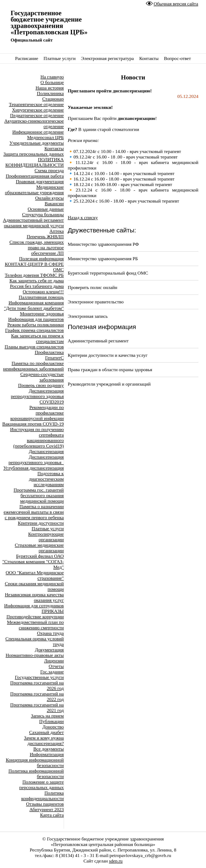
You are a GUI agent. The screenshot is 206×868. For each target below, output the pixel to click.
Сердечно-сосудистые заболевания (42, 377)
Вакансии (54, 203)
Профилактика (49, 352)
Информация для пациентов (36, 319)
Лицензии (54, 661)
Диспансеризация (46, 451)
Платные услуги (60, 58)
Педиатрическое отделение (37, 115)
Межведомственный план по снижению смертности (35, 625)
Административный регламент (98, 341)
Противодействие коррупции (35, 617)
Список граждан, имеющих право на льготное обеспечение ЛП (37, 248)
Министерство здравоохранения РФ (103, 244)
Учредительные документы (37, 143)
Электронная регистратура (107, 58)
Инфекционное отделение (38, 132)
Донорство (53, 727)
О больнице (52, 82)
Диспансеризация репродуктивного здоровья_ (36, 460)
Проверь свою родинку (41, 385)
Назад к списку (83, 217)
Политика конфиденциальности (42, 796)
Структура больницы (43, 215)
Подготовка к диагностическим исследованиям (46, 479)
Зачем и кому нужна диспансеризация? (44, 741)
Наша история (50, 88)
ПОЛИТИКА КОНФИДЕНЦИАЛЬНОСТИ (35, 162)
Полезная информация (41, 259)
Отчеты (56, 666)
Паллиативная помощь (41, 297)
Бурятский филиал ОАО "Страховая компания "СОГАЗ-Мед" (33, 562)
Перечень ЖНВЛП (45, 237)
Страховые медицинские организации (39, 548)
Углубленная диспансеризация (34, 468)
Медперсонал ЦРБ (45, 137)
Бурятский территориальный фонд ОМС (108, 273)
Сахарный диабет (46, 732)
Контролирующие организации (46, 537)
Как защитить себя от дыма (37, 281)
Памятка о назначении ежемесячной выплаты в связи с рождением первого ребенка (34, 512)
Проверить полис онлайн (92, 287)
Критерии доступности (41, 523)
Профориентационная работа (35, 176)
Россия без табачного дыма (37, 286)
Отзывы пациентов (45, 804)
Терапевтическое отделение (36, 104)
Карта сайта (52, 815)
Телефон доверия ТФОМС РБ (34, 275)
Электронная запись (88, 316)
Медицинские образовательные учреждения (34, 190)
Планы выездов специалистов (34, 347)
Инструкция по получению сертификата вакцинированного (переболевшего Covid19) (37, 438)
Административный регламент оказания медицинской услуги (33, 223)
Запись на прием (47, 716)
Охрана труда (50, 633)
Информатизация (47, 754)
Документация (49, 650)
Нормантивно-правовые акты (35, 655)
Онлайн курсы (49, 198)
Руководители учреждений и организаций (109, 384)
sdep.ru (116, 861)
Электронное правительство (96, 302)
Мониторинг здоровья (42, 314)
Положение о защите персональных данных (42, 785)
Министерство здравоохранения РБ (103, 259)
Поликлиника (50, 93)
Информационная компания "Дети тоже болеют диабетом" (34, 305)
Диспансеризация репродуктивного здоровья (37, 394)
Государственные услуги (39, 677)
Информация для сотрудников (34, 606)
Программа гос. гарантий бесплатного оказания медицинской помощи (39, 495)
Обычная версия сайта (176, 4)
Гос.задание (52, 672)
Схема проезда (49, 170)
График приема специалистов (34, 330)
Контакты (149, 58)
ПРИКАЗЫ (53, 611)
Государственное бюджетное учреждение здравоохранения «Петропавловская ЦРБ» (49, 22)
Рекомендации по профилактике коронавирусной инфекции (37, 413)
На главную (52, 77)
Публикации (51, 721)
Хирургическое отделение (38, 110)
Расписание (27, 58)
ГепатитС (54, 358)
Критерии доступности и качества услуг (108, 355)
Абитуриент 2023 (47, 809)
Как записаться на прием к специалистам (37, 338)
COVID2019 (52, 402)
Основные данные (46, 209)
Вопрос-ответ (177, 58)
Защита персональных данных (34, 154)
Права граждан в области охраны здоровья (110, 370)
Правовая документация (40, 181)
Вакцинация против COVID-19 (33, 424)
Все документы (49, 749)
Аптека (57, 231)
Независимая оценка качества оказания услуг (34, 597)
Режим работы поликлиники (36, 325)
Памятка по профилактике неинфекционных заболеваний (33, 366)
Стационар (53, 99)
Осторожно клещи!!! (43, 292)
